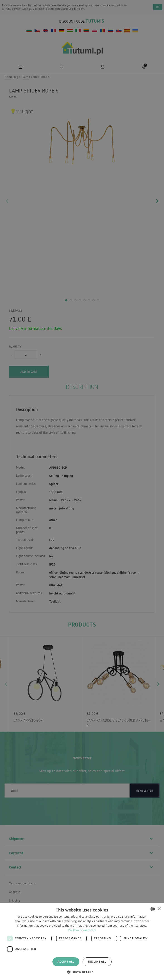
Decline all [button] (97, 962)
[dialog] (82, 942)
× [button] (159, 909)
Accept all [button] (66, 962)
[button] (82, 972)
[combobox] (153, 909)
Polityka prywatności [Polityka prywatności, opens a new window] (82, 930)
